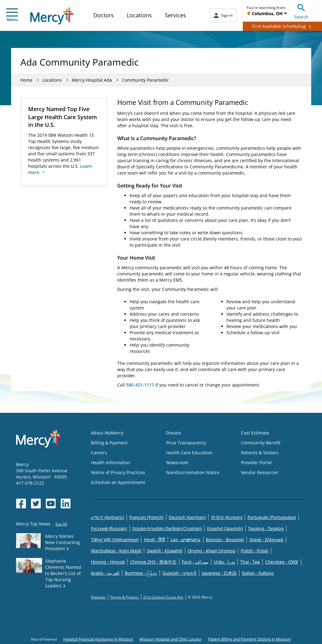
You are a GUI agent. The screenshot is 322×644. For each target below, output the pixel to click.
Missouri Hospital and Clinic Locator (171, 639)
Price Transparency (186, 443)
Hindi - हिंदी (155, 540)
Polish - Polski (255, 551)
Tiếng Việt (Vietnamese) (115, 540)
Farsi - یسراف (195, 562)
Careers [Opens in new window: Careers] (99, 453)
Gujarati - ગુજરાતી (179, 573)
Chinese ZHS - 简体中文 (153, 562)
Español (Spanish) (225, 528)
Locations (139, 15)
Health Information (111, 462)
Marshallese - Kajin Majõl (116, 551)
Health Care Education (189, 453)
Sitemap (99, 597)
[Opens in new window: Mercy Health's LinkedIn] (66, 504)
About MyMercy (107, 433)
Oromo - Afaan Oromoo (212, 551)
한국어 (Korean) (227, 517)
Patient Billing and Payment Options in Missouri (249, 639)
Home (26, 80)
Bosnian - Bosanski (225, 540)
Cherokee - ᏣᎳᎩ (282, 562)
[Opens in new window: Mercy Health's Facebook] (21, 504)
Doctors (104, 15)
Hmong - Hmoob (108, 562)
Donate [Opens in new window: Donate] (174, 433)
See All (61, 524)
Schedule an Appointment (118, 482)
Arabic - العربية (105, 573)
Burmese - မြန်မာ (141, 573)
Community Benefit (261, 443)
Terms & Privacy (125, 597)
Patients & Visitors (260, 453)
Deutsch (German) (187, 517)
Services (176, 15)
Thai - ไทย (250, 562)
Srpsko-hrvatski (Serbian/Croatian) (167, 528)
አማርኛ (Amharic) (107, 517)
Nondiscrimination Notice (193, 472)
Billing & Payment (109, 443)
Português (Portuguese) (272, 517)
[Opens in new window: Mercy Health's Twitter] (36, 504)
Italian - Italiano (258, 573)
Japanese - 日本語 (219, 573)
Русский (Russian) (109, 528)
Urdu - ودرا (224, 562)
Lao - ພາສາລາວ (185, 540)
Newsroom (177, 462)
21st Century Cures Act (163, 597)
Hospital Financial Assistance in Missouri (98, 639)
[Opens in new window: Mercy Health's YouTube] (51, 504)
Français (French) (146, 517)
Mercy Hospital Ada (92, 80)
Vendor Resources (260, 472)
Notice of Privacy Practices (118, 472)
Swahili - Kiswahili (164, 551)
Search (301, 11)
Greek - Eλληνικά (266, 540)
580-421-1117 (140, 385)
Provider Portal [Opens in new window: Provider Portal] (256, 462)
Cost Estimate (255, 433)
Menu (12, 15)
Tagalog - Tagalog (266, 528)
